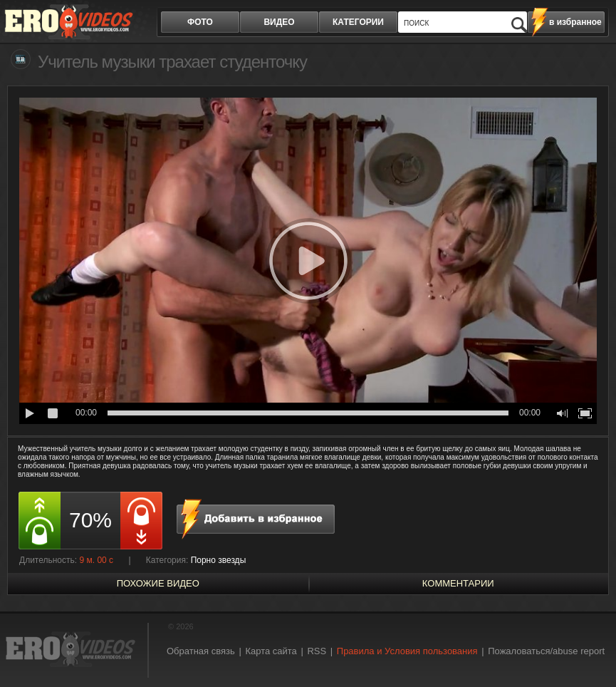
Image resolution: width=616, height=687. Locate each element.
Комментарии (458, 583)
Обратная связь (201, 651)
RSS (317, 651)
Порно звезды (219, 560)
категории (358, 22)
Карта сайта (271, 651)
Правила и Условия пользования (407, 651)
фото (200, 22)
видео (279, 22)
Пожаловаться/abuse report (546, 651)
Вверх (589, 648)
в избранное (575, 22)
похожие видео (158, 583)
